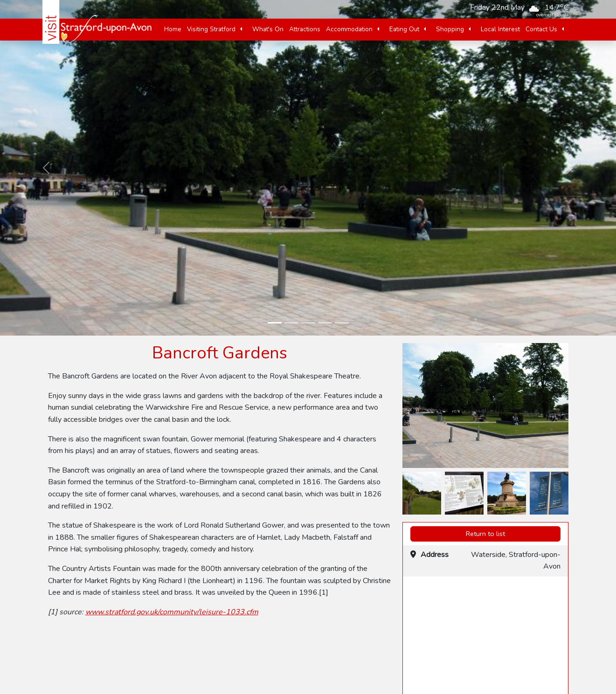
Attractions (305, 29)
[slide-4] (325, 323)
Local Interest (500, 29)
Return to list (485, 534)
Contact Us (541, 29)
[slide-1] (275, 323)
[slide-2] (291, 323)
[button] (241, 29)
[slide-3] (308, 323)
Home (173, 29)
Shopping (450, 29)
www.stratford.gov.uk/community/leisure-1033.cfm (172, 612)
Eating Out (404, 29)
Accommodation (349, 29)
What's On (268, 29)
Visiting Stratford (211, 29)
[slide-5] (342, 323)
